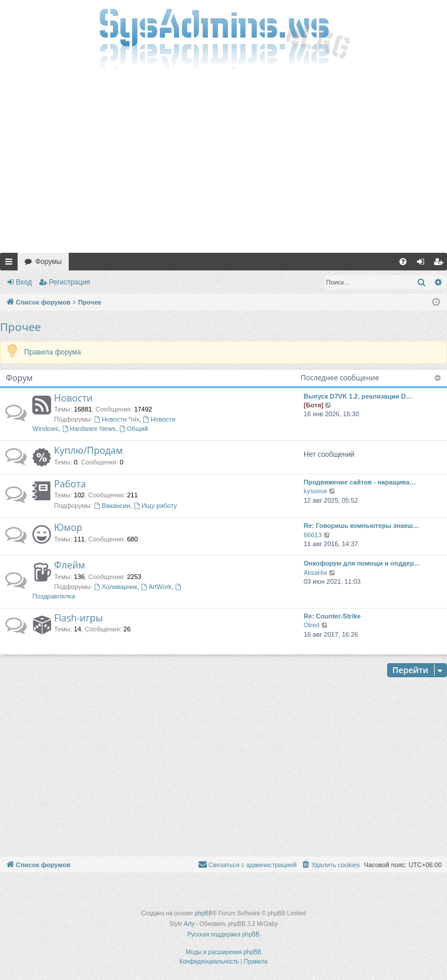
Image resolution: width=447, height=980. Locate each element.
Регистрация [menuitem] (441, 264)
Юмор (68, 527)
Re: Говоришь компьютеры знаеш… (362, 526)
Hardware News (89, 429)
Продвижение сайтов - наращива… (360, 482)
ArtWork (156, 587)
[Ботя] (313, 405)
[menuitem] (403, 262)
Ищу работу (156, 506)
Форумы (48, 262)
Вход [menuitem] (423, 264)
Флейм (70, 565)
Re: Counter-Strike (332, 616)
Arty (189, 924)
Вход (24, 282)
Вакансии (112, 506)
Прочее (21, 327)
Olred (312, 625)
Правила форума (53, 352)
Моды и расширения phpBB (223, 952)
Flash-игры (78, 618)
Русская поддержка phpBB (223, 934)
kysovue (315, 491)
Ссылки (11, 264)
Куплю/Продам (88, 450)
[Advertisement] (223, 165)
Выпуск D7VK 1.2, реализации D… (358, 396)
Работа (70, 484)
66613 (313, 535)
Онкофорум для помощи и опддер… (362, 563)
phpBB (204, 913)
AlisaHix (315, 573)
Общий (134, 429)
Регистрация (69, 282)
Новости (73, 398)
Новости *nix (117, 419)
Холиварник (115, 587)
